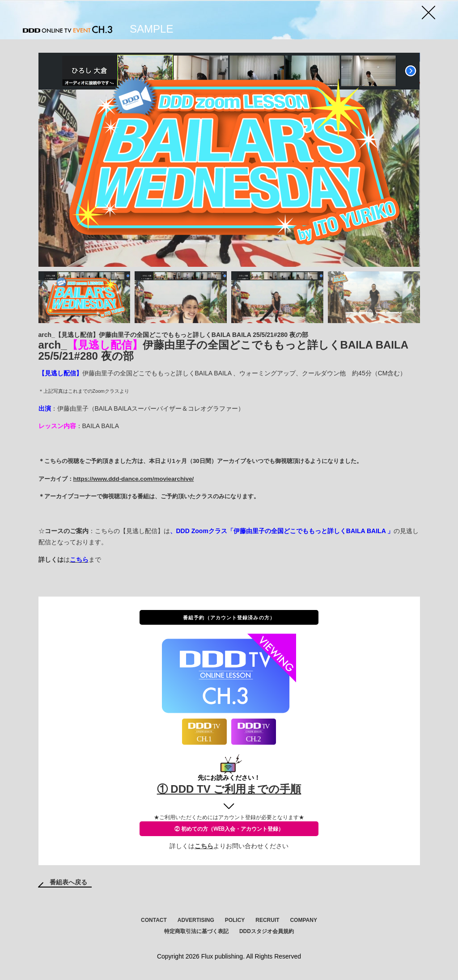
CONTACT (154, 920)
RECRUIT (267, 920)
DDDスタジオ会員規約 (267, 931)
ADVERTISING (196, 920)
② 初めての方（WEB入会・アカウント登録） (229, 829)
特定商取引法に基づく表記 (196, 931)
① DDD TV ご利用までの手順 (229, 789)
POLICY (235, 920)
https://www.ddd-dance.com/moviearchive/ (134, 479)
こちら (204, 846)
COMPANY (303, 920)
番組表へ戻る (68, 882)
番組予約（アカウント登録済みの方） (229, 617)
